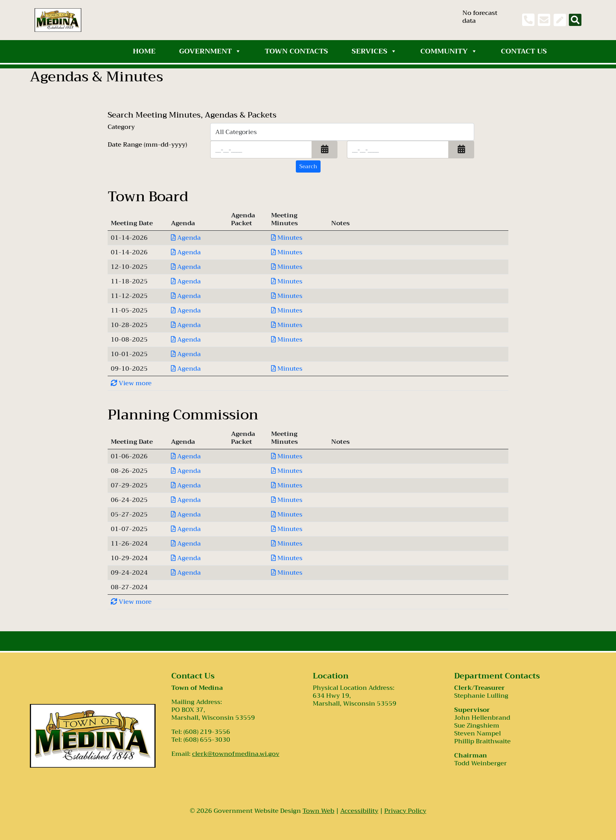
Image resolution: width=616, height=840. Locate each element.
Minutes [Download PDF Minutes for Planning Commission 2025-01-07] (287, 529)
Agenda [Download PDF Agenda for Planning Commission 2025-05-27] (186, 515)
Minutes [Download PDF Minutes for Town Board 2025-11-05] (287, 311)
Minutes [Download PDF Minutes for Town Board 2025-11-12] (287, 296)
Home (144, 51)
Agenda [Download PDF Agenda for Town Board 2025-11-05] (186, 311)
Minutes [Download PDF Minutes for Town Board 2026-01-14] (287, 238)
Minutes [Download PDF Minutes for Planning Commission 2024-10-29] (287, 558)
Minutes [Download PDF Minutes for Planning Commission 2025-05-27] (287, 515)
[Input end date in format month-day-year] (398, 150)
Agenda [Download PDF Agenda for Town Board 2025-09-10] (186, 369)
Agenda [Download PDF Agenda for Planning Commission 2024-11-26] (186, 544)
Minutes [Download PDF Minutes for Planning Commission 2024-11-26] (287, 544)
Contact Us (524, 51)
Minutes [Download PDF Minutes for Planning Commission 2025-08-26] (287, 471)
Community (449, 51)
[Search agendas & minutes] (308, 166)
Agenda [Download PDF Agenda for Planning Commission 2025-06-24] (186, 500)
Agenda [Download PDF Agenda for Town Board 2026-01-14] (186, 238)
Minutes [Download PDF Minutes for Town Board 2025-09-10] (287, 369)
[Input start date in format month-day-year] (261, 150)
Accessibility (359, 811)
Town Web (318, 811)
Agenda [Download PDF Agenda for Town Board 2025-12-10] (186, 267)
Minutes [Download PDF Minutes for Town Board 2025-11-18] (287, 281)
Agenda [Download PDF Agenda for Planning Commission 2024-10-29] (186, 558)
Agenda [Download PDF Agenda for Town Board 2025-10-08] (186, 340)
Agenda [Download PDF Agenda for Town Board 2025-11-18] (186, 281)
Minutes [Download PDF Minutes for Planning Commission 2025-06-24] (287, 500)
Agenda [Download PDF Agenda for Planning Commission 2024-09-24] (186, 573)
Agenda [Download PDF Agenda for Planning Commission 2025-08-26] (186, 471)
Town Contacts (296, 51)
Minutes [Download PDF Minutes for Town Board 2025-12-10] (287, 267)
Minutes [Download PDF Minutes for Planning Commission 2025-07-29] (287, 485)
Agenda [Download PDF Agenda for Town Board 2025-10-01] (186, 354)
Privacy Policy (405, 811)
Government (210, 51)
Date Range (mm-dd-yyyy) (147, 145)
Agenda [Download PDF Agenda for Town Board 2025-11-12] (186, 296)
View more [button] (131, 383)
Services (374, 51)
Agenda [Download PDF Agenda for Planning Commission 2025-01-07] (186, 529)
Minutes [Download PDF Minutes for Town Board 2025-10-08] (287, 340)
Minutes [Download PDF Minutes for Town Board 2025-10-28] (287, 325)
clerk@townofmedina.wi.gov (236, 754)
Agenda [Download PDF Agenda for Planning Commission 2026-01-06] (186, 456)
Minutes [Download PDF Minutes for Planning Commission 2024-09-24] (287, 573)
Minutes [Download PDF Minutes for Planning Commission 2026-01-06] (287, 456)
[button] (325, 150)
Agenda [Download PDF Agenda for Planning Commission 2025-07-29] (186, 485)
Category (121, 128)
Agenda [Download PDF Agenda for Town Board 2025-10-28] (186, 325)
